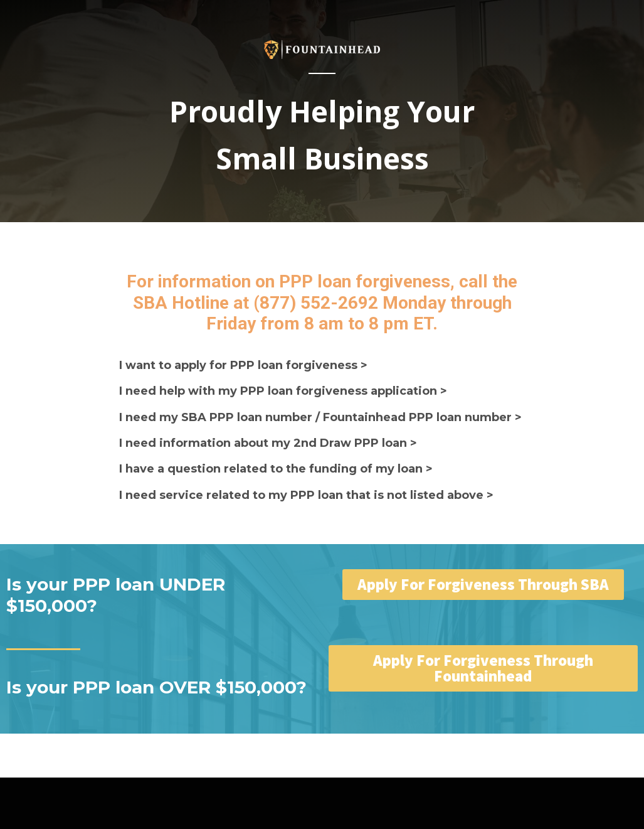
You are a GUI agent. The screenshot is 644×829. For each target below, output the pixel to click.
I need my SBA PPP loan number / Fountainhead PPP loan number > (320, 417)
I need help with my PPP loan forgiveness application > (283, 391)
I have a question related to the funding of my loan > (276, 469)
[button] (483, 585)
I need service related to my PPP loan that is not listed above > (306, 495)
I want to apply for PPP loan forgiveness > (243, 365)
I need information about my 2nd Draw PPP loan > (268, 443)
